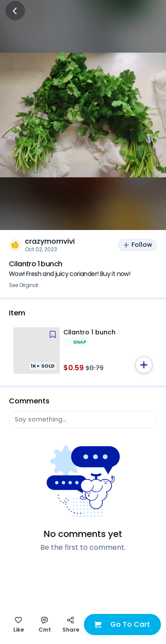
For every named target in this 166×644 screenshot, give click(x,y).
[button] (144, 365)
